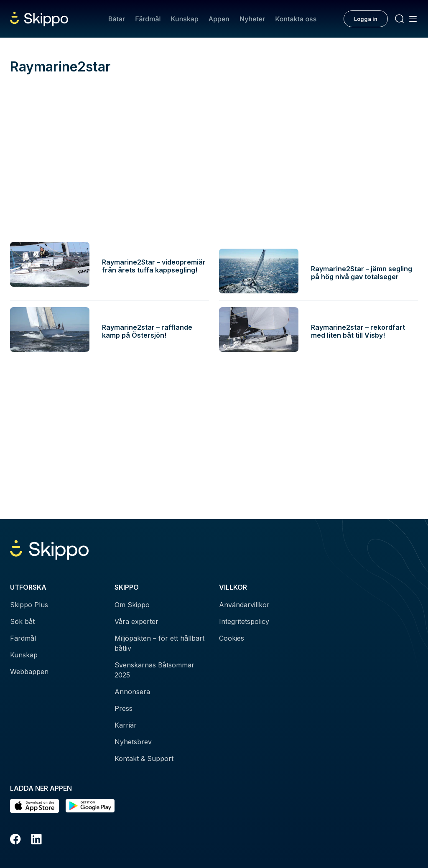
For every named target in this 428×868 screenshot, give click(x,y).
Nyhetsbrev (133, 742)
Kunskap (185, 19)
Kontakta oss (296, 19)
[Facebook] (15, 840)
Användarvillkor (244, 605)
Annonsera (132, 692)
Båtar (117, 19)
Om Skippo (132, 605)
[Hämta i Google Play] (90, 806)
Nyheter (252, 19)
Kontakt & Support (144, 759)
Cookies (232, 638)
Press (124, 708)
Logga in (366, 19)
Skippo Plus (29, 605)
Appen (219, 19)
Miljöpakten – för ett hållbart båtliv (159, 643)
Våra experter (136, 621)
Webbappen (29, 672)
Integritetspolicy (244, 621)
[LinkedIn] (36, 840)
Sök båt (22, 621)
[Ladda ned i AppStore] (34, 806)
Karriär (126, 725)
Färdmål (148, 19)
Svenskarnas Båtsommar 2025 (154, 670)
